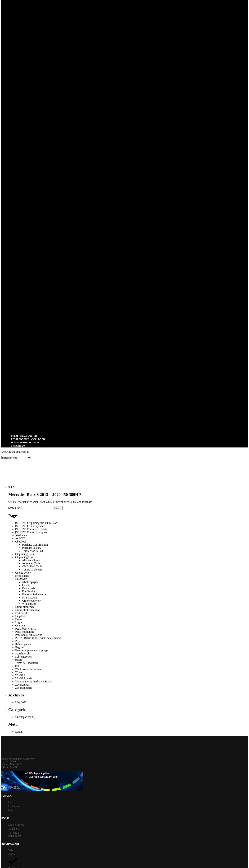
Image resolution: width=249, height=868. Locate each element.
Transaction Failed (32, 551)
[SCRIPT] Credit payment (30, 526)
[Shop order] (16, 458)
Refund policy (23, 644)
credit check (22, 576)
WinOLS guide (24, 678)
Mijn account (30, 598)
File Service (29, 591)
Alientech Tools (31, 560)
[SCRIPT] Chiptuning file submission (36, 523)
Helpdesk (20, 616)
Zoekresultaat (23, 685)
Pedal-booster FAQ (26, 629)
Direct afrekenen (24, 607)
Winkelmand (29, 604)
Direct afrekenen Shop (28, 610)
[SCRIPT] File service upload (32, 532)
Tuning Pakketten (32, 570)
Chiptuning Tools (25, 557)
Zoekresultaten (23, 688)
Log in (19, 732)
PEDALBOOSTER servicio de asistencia (38, 638)
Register (20, 647)
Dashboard (21, 579)
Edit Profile (22, 613)
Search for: (14, 508)
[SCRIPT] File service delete (31, 529)
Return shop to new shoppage (32, 650)
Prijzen (19, 641)
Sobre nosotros (24, 657)
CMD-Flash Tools (32, 566)
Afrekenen (21, 535)
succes (19, 660)
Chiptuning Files (24, 554)
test (17, 666)
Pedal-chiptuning (25, 632)
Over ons (20, 626)
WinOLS (20, 675)
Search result (22, 654)
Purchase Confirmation (35, 545)
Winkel (19, 672)
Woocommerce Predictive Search (34, 681)
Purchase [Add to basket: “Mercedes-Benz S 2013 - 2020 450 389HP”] (87, 502)
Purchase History (32, 548)
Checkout (21, 542)
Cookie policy (23, 573)
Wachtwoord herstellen (28, 669)
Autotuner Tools (31, 563)
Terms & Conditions (26, 663)
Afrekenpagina (30, 582)
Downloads (28, 588)
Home (19, 619)
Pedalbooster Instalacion (29, 635)
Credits (26, 585)
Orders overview (31, 601)
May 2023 (21, 702)
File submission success (35, 594)
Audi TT (20, 538)
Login (19, 622)
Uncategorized (23, 717)
